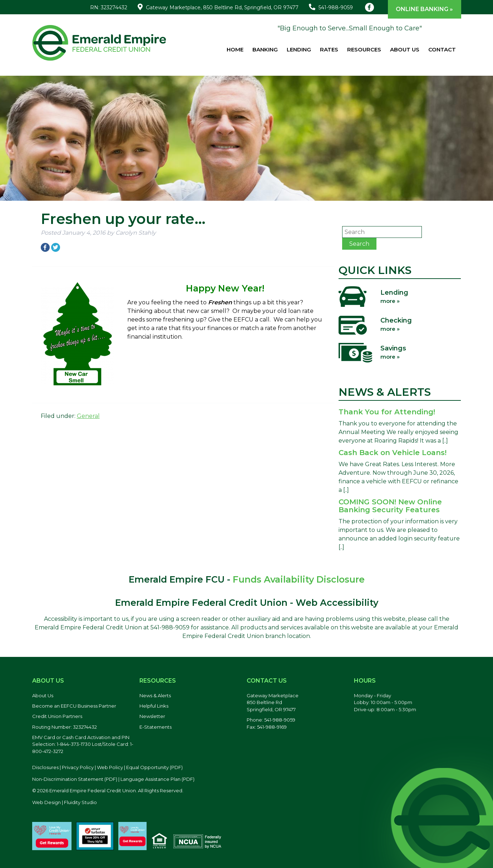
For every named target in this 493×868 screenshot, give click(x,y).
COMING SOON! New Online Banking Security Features (390, 506)
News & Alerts (155, 695)
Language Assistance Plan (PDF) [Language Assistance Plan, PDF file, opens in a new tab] (157, 779)
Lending (299, 49)
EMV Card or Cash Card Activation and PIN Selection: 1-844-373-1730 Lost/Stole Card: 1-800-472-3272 (83, 744)
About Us (405, 49)
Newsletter (152, 716)
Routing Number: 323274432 (65, 727)
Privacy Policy (78, 767)
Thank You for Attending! (387, 412)
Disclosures (45, 767)
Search (359, 244)
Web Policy (110, 767)
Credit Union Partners (57, 716)
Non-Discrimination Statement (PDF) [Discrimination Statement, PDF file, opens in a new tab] (75, 779)
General (88, 416)
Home (235, 49)
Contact (442, 49)
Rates (329, 49)
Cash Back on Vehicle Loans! (393, 453)
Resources (364, 49)
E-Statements (156, 727)
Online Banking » (424, 9)
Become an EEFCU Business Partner (74, 706)
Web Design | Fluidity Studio (65, 802)
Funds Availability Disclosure (299, 579)
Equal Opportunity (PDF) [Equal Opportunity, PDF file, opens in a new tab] (154, 767)
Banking (265, 49)
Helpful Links (154, 706)
